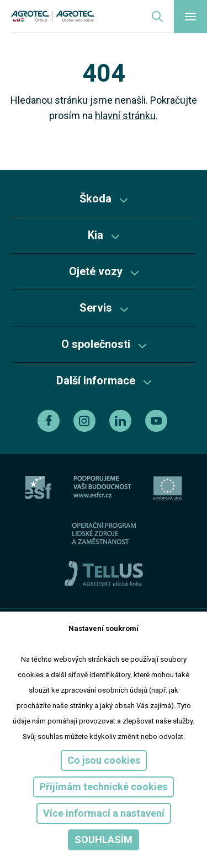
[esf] (38, 488)
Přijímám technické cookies (104, 787)
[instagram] (86, 421)
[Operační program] (104, 533)
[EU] (168, 488)
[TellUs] (104, 573)
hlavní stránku (125, 116)
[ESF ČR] (102, 488)
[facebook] (50, 421)
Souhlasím (104, 840)
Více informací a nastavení (104, 813)
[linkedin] (122, 421)
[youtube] (158, 421)
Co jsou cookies (104, 760)
